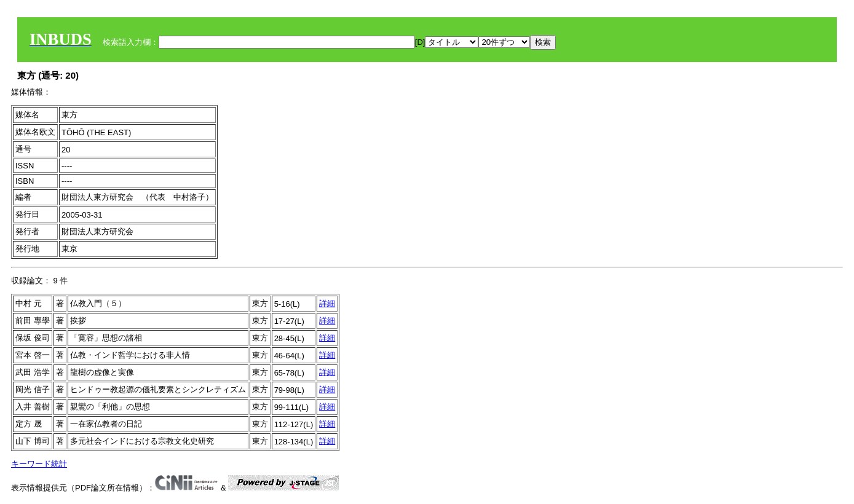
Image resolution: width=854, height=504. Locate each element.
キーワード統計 (39, 464)
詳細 (327, 303)
